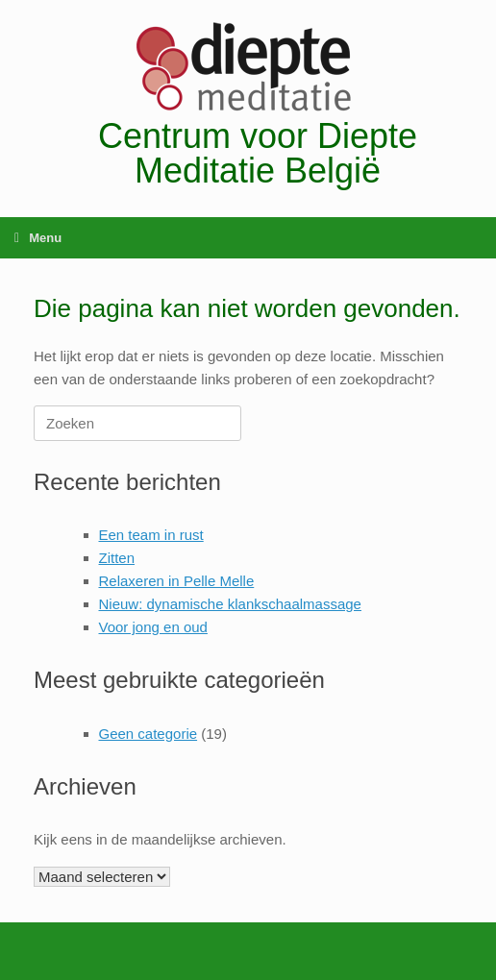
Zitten (117, 558)
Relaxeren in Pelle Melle (177, 581)
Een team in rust (151, 535)
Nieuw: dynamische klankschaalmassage (230, 604)
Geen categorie (149, 734)
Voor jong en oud (153, 627)
